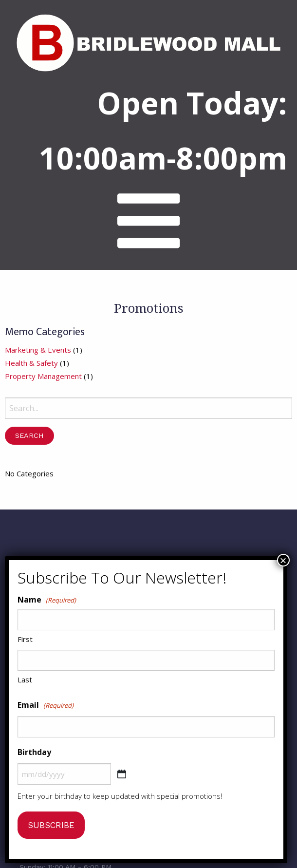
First (25, 639)
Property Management (43, 383)
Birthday (34, 752)
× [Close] (283, 560)
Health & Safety (31, 370)
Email (46, 705)
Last (25, 679)
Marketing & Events (38, 357)
